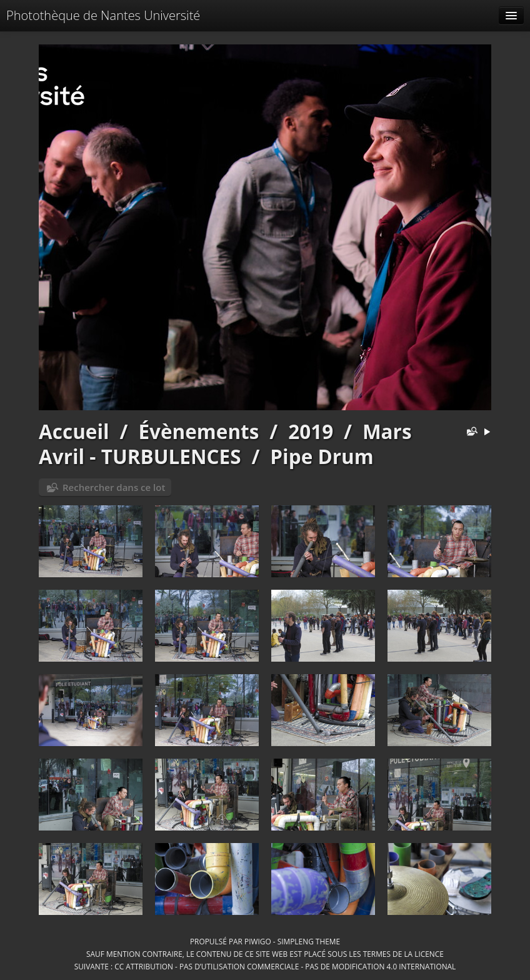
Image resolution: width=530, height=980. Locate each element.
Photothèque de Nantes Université (103, 15)
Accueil (74, 431)
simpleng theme (309, 941)
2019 (311, 431)
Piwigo (258, 941)
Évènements (198, 431)
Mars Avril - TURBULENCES (225, 444)
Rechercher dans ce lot (114, 487)
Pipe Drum (322, 456)
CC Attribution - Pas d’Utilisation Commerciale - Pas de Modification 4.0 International (285, 966)
